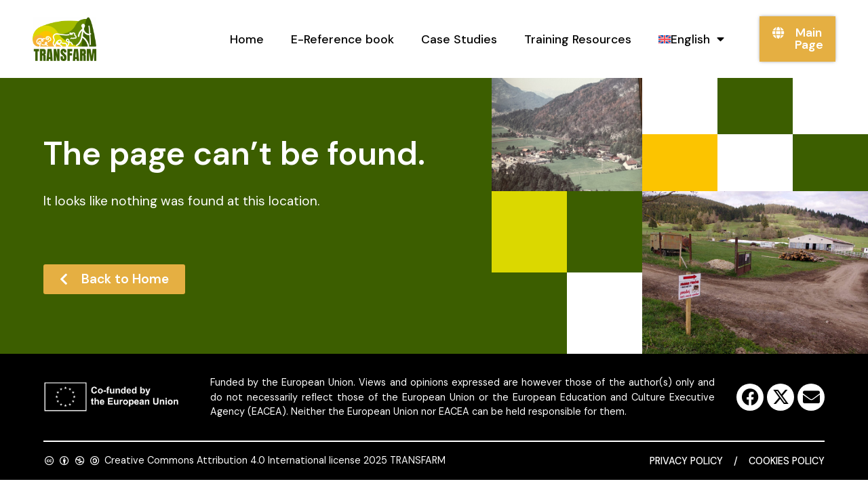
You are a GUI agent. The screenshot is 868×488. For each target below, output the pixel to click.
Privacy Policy (686, 461)
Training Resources (578, 39)
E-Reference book (342, 39)
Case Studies (459, 39)
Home (247, 39)
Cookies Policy (787, 461)
